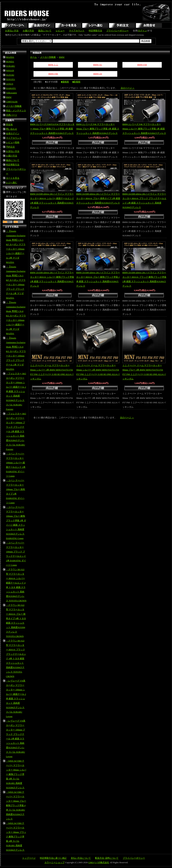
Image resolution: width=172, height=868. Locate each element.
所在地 (9, 125)
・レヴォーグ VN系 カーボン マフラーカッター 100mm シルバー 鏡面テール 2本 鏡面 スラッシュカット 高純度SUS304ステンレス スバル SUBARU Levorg (16, 699)
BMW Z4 (98, 74)
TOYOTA (10, 79)
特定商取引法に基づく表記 (53, 858)
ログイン (142, 31)
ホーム (33, 57)
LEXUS (10, 84)
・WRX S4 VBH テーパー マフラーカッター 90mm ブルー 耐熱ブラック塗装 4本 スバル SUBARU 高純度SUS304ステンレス (16, 805)
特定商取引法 (95, 31)
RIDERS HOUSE (27, 16)
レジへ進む (12, 182)
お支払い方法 (12, 31)
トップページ (29, 858)
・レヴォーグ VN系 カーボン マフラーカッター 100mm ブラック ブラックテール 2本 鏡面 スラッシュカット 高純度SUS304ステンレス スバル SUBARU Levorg (16, 739)
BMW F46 (53, 74)
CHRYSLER (12, 102)
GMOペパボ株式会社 (99, 862)
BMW (9, 97)
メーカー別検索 (14, 106)
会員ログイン (13, 133)
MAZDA (10, 57)
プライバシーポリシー (117, 31)
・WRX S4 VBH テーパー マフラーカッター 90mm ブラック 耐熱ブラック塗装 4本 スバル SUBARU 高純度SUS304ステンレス (16, 837)
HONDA (10, 62)
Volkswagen (11, 93)
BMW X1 (98, 65)
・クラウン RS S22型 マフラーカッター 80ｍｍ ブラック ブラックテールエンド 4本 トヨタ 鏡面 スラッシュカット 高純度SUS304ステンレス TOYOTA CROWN (16, 658)
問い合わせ (12, 129)
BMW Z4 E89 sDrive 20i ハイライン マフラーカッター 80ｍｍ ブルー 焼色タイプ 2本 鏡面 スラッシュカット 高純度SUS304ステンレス (98, 198)
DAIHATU (11, 88)
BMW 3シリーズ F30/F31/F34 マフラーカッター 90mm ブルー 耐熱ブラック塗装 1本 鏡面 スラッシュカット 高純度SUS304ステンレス (52, 129)
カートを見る (13, 178)
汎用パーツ (12, 115)
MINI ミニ (53, 65)
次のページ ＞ (128, 88)
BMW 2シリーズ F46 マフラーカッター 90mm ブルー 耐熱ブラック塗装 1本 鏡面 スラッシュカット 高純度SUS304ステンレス (98, 129)
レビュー (60, 31)
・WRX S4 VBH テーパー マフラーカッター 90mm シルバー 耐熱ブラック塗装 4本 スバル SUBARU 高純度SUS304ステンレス (16, 774)
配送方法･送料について (107, 858)
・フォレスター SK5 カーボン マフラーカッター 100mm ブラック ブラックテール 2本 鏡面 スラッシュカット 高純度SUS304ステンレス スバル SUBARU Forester (16, 431)
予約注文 (10, 147)
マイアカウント (77, 31)
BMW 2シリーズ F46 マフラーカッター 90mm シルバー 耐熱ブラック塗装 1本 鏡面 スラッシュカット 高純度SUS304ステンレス (144, 129)
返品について (45, 31)
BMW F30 (142, 65)
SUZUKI (10, 75)
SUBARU (11, 66)
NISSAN (10, 70)
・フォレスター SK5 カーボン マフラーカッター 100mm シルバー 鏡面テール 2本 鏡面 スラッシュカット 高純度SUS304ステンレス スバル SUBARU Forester (16, 391)
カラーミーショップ (54, 862)
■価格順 (65, 82)
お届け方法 (28, 31)
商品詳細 (52, 143)
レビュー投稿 (13, 142)
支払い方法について (81, 858)
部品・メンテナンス (16, 111)
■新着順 (76, 82)
